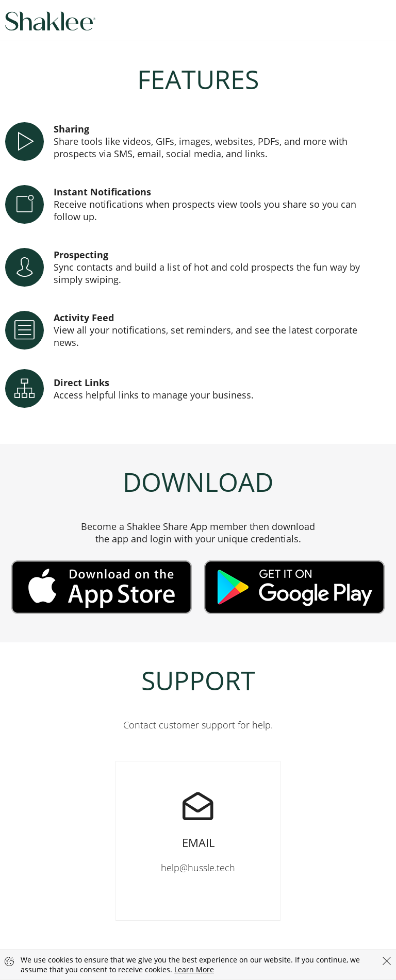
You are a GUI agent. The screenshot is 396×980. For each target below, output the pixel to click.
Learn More (194, 969)
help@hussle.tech (198, 818)
